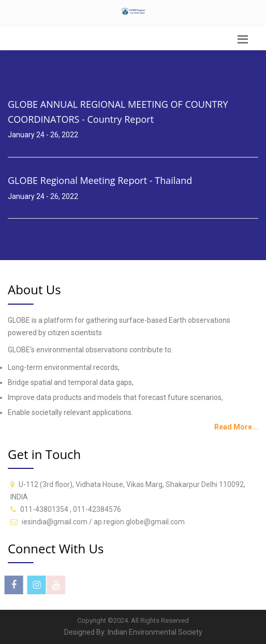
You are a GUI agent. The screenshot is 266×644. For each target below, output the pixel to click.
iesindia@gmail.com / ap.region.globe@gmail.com (103, 522)
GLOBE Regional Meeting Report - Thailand (100, 180)
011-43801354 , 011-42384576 (71, 509)
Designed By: (86, 632)
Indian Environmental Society (155, 632)
